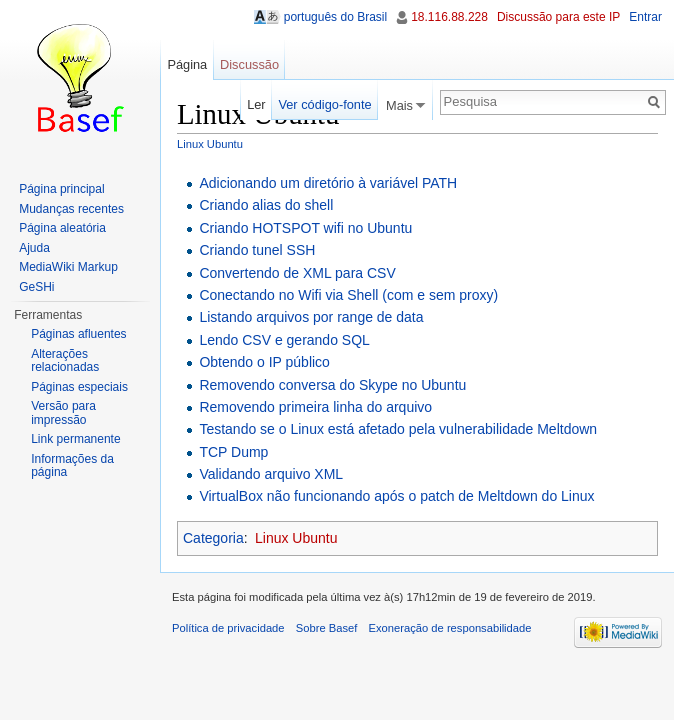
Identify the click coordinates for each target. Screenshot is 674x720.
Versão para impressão (63, 413)
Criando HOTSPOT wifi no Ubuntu (305, 228)
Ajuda (34, 248)
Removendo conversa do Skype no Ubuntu (332, 385)
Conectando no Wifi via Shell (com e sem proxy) (348, 295)
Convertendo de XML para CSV (297, 273)
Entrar (645, 17)
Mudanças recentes (71, 209)
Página (187, 64)
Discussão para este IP (558, 17)
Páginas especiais (79, 387)
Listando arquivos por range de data (311, 317)
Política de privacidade (228, 628)
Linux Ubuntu (210, 144)
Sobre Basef (327, 628)
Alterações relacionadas (65, 361)
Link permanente (75, 439)
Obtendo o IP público (264, 362)
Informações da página (72, 466)
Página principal (61, 189)
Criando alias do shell (266, 205)
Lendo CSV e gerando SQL (284, 340)
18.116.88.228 (449, 17)
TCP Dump (233, 452)
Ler (256, 104)
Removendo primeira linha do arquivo (315, 407)
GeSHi (36, 287)
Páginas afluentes (78, 334)
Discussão (249, 64)
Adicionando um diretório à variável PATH (328, 183)
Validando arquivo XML (271, 474)
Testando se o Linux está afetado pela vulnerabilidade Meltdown (398, 429)
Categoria (213, 538)
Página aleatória (62, 228)
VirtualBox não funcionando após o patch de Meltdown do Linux (396, 496)
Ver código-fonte (324, 104)
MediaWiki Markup (68, 267)
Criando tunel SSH (257, 250)
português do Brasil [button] (335, 17)
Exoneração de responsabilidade (450, 628)
